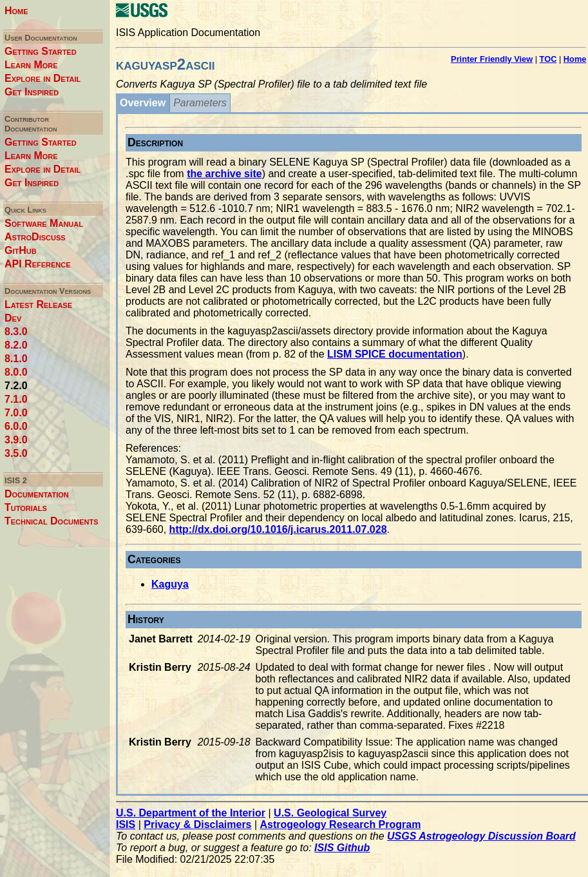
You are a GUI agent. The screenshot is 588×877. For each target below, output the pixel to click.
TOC (548, 59)
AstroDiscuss (35, 237)
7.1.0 (16, 399)
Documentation (37, 494)
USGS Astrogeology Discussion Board (481, 836)
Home (16, 11)
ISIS (126, 824)
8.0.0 (16, 372)
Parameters (200, 103)
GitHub (21, 250)
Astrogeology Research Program (341, 824)
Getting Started (41, 51)
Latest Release (38, 304)
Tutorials (26, 507)
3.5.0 (16, 453)
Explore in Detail (43, 78)
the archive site (224, 174)
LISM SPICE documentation (395, 354)
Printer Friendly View (492, 59)
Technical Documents (52, 521)
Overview (143, 103)
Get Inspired (32, 92)
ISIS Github (342, 848)
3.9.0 (16, 440)
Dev (13, 318)
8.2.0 (16, 345)
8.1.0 (16, 359)
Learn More (31, 65)
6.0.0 (16, 426)
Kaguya (170, 584)
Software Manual (44, 223)
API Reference (38, 264)
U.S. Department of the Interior (191, 813)
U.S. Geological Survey (330, 813)
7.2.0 (16, 386)
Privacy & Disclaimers (197, 824)
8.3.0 (16, 332)
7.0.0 (16, 413)
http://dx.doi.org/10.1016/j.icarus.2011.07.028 (278, 529)
